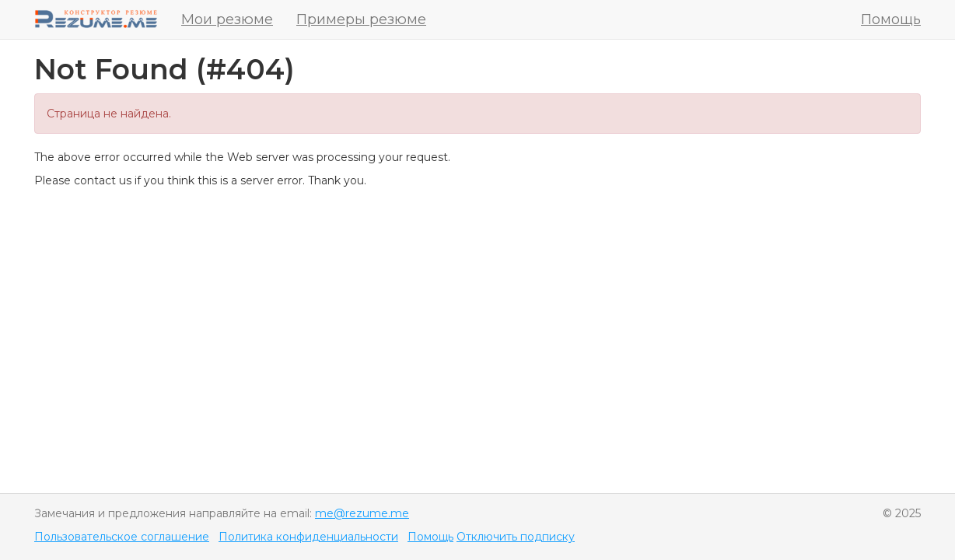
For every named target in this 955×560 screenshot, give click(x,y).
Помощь (891, 19)
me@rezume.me (362, 513)
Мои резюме (227, 19)
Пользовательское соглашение (122, 537)
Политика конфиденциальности (308, 537)
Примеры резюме (361, 19)
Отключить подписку (516, 537)
